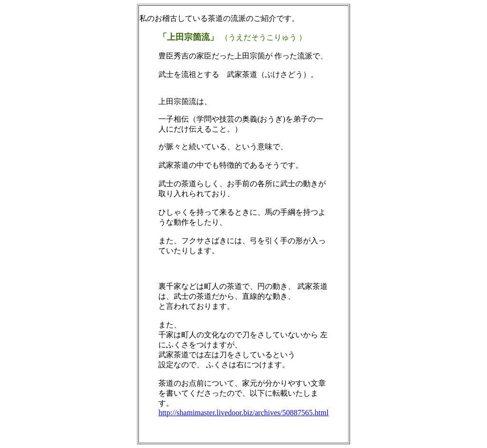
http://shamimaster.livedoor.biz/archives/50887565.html (243, 413)
